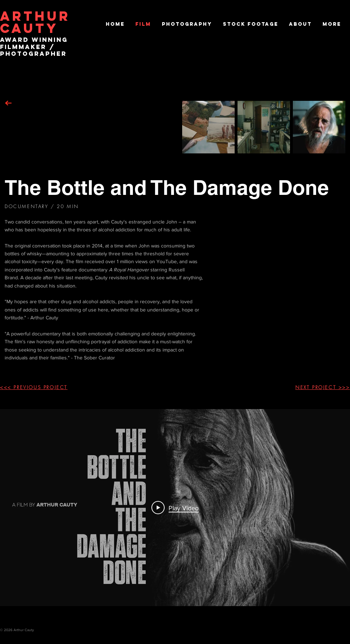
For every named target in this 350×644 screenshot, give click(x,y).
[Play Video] (175, 507)
